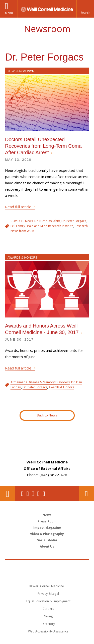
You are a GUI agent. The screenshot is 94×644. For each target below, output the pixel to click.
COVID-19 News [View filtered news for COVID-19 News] (22, 221)
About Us (47, 546)
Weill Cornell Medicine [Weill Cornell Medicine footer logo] (47, 568)
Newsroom (47, 29)
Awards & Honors (22, 258)
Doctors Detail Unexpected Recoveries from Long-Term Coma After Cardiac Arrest (43, 146)
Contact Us (86, 494)
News (47, 515)
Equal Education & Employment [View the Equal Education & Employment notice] (48, 601)
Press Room (47, 521)
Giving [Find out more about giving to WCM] (48, 616)
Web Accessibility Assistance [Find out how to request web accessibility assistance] (48, 631)
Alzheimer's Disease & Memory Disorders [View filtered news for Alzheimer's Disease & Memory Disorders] (40, 382)
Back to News (47, 415)
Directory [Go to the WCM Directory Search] (48, 624)
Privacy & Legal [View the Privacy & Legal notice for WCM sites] (48, 594)
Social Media (47, 540)
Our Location (8, 494)
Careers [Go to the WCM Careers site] (48, 609)
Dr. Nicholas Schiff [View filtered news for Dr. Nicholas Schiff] (47, 221)
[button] (85, 9)
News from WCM (21, 71)
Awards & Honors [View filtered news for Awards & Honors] (61, 387)
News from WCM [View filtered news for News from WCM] (22, 231)
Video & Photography (47, 534)
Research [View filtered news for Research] (81, 226)
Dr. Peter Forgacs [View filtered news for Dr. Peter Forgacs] (74, 221)
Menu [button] (9, 13)
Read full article (18, 207)
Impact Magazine (47, 528)
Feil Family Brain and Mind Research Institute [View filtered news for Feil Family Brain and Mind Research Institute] (42, 226)
